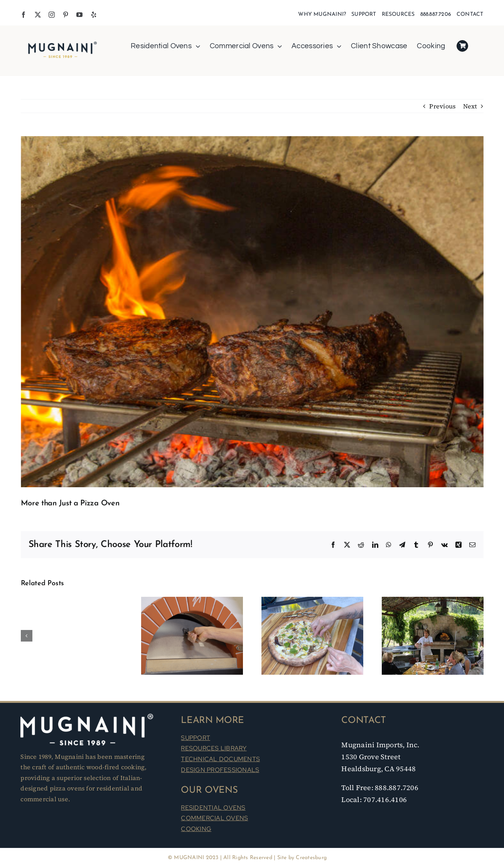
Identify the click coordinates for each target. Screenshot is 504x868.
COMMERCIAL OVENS (214, 818)
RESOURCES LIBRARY (214, 748)
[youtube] (79, 15)
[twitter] (38, 15)
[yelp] (94, 15)
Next (470, 106)
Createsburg (311, 858)
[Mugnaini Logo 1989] (63, 43)
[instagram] (52, 15)
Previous (442, 106)
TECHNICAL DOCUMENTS (220, 759)
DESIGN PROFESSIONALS (220, 770)
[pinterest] (66, 15)
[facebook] (24, 15)
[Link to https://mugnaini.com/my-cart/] (462, 46)
